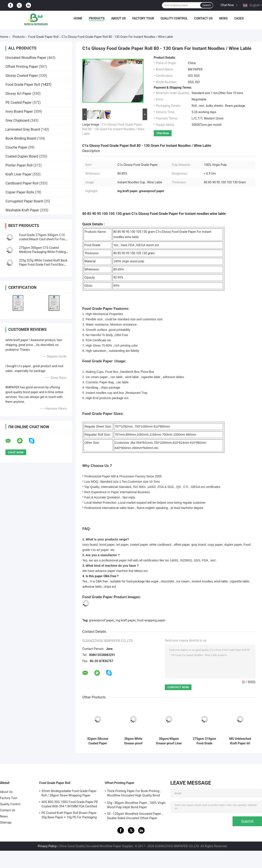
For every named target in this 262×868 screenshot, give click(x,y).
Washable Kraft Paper (22, 210)
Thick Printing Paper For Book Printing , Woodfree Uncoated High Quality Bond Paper (134, 794)
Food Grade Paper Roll (43, 37)
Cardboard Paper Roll (22, 183)
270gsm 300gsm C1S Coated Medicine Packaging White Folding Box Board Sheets (42, 252)
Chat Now (227, 5)
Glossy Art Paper (18, 94)
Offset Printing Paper (22, 67)
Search (207, 5)
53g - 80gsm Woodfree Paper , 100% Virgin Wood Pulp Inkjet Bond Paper (136, 805)
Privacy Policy (47, 846)
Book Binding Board (21, 138)
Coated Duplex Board (22, 156)
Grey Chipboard (17, 120)
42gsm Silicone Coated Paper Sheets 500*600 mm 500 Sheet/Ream (98, 741)
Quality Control (174, 18)
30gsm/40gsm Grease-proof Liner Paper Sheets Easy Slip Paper (169, 741)
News (223, 18)
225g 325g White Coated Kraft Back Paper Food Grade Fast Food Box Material (43, 265)
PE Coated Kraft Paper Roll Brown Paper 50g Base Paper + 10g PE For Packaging (69, 815)
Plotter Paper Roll (19, 165)
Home (78, 18)
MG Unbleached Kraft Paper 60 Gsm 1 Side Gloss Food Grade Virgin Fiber (240, 741)
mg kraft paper (126, 620)
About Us (118, 18)
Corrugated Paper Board (24, 201)
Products (97, 18)
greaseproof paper (102, 620)
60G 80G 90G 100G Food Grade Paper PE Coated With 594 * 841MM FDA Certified (70, 804)
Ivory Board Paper (19, 111)
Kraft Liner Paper (18, 174)
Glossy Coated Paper (22, 76)
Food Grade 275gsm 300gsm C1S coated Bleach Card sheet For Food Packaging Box (43, 239)
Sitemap (6, 822)
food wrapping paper (151, 620)
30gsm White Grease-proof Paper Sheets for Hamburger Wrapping (133, 741)
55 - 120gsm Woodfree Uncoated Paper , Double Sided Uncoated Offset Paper (135, 816)
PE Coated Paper (19, 103)
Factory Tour (143, 18)
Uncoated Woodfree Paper (26, 58)
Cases (239, 18)
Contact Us (203, 18)
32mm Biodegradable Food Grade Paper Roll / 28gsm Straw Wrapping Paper (69, 793)
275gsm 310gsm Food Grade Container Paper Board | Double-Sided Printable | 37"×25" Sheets (204, 741)
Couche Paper (16, 147)
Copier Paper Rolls (20, 192)
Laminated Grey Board (23, 129)
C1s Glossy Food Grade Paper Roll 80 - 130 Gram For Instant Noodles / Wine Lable (113, 129)
